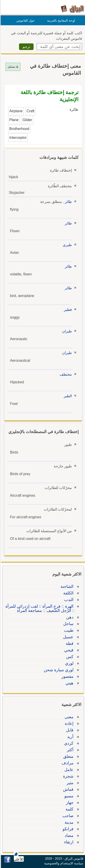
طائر (68, 202)
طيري (67, 245)
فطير (67, 310)
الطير (67, 396)
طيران (66, 331)
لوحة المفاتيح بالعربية (60, 20)
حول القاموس (25, 20)
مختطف (65, 374)
